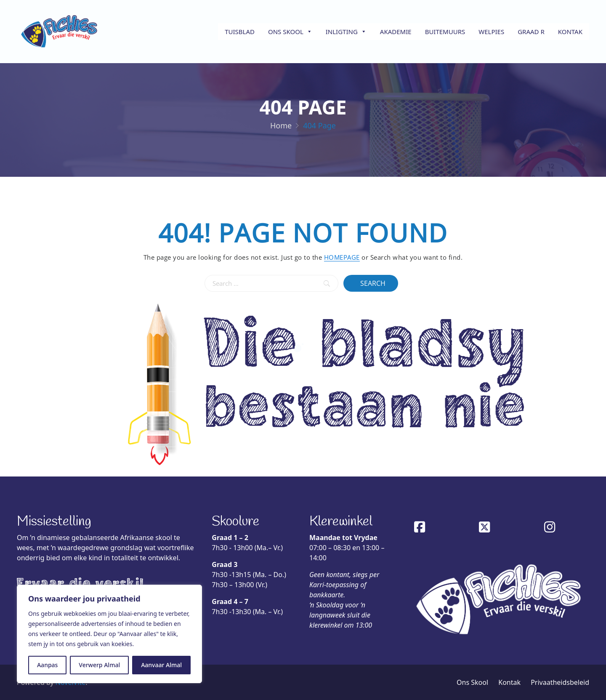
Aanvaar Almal (161, 665)
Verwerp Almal (99, 665)
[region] (109, 634)
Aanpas (47, 665)
